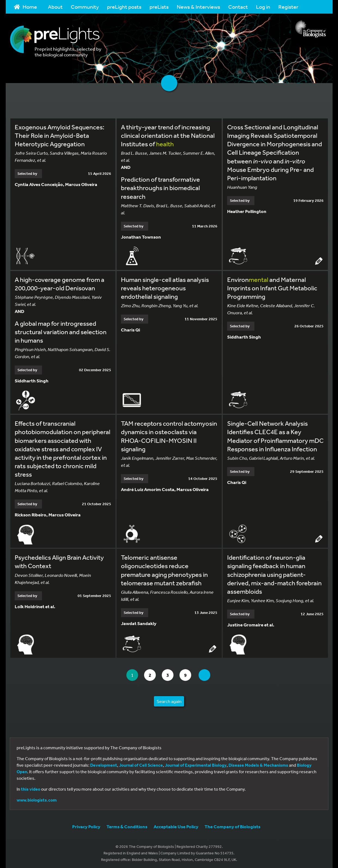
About (55, 7)
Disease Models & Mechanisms (258, 764)
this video (31, 788)
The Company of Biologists (232, 825)
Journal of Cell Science (141, 764)
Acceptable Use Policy (176, 825)
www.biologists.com (37, 799)
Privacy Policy (86, 825)
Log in (263, 7)
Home (26, 7)
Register (288, 7)
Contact (238, 7)
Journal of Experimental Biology (196, 764)
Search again (169, 700)
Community (85, 7)
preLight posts (124, 7)
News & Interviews (198, 7)
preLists (159, 7)
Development (104, 764)
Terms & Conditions (127, 825)
